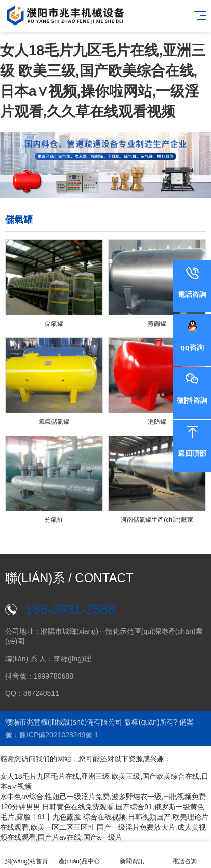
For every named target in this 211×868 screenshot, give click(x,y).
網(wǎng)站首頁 (27, 855)
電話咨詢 (185, 855)
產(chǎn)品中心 (80, 855)
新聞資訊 (132, 855)
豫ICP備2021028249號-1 (59, 735)
